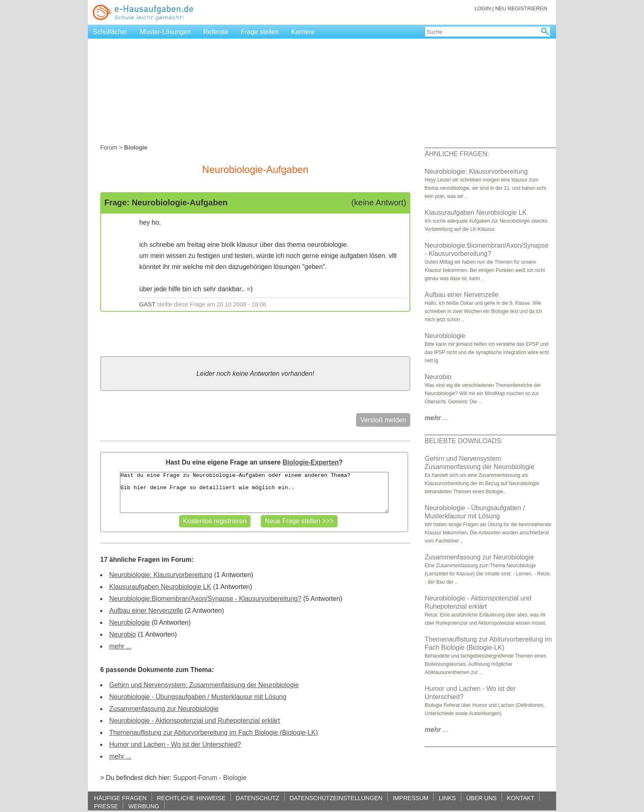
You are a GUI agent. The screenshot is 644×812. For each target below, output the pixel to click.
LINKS (447, 798)
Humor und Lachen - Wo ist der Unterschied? (175, 744)
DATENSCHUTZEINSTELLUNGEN (336, 798)
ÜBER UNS (481, 798)
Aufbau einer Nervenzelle (146, 611)
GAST (147, 304)
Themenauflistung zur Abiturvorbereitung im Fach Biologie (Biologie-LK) (214, 733)
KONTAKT (521, 798)
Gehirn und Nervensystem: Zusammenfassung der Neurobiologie (204, 685)
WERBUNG (144, 806)
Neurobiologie (130, 622)
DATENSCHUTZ (258, 798)
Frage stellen (260, 32)
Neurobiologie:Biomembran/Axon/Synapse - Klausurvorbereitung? (205, 599)
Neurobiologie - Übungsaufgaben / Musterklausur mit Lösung (198, 697)
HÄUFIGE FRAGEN (120, 798)
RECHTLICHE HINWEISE (191, 798)
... (436, 418)
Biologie (235, 778)
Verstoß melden (383, 420)
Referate (216, 32)
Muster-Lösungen (166, 32)
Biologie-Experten (311, 462)
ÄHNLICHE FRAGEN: (457, 154)
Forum (109, 147)
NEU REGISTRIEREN (521, 8)
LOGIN (483, 8)
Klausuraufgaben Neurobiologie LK (160, 587)
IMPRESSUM (411, 798)
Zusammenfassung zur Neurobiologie (164, 709)
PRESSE (106, 806)
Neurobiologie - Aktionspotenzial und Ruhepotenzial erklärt (194, 721)
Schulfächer (110, 32)
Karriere (303, 32)
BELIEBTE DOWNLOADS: (464, 441)
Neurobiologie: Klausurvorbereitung (161, 575)
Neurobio (123, 634)
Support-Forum (195, 778)
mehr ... (120, 646)
